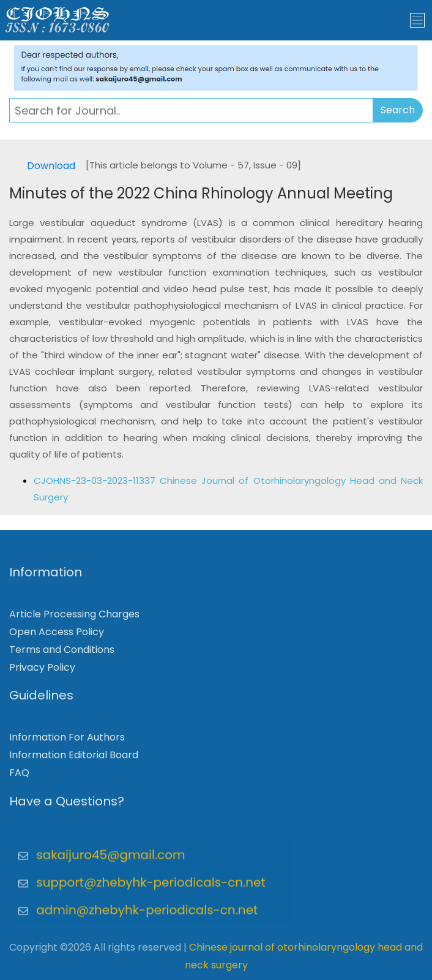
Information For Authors (67, 741)
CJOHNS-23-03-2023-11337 (97, 481)
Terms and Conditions (62, 653)
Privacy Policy (42, 671)
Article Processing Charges (74, 618)
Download (51, 166)
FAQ (19, 777)
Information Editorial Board (74, 759)
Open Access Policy (57, 636)
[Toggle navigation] (417, 20)
